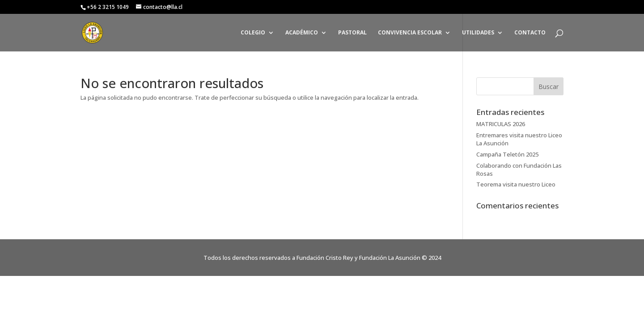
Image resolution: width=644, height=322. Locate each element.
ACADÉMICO (302, 33)
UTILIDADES (478, 33)
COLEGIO (253, 33)
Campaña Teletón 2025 (507, 154)
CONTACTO (530, 33)
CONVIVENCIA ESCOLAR (410, 33)
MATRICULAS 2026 (501, 124)
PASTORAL (352, 33)
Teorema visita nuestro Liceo (516, 184)
